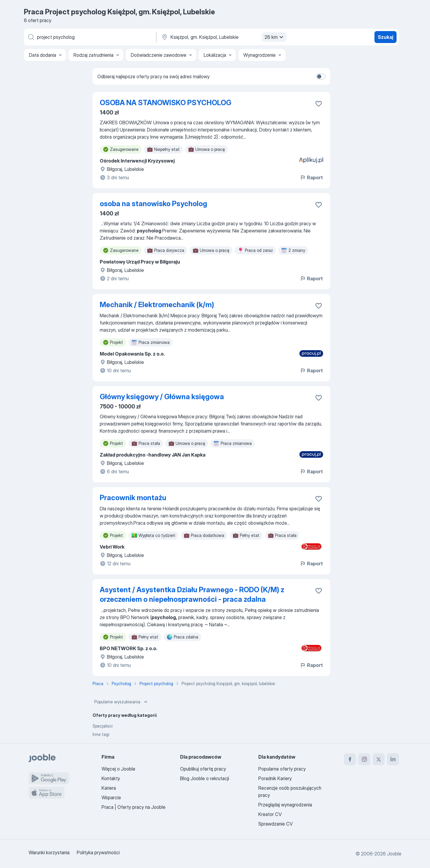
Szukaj (386, 37)
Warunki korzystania (49, 852)
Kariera (109, 788)
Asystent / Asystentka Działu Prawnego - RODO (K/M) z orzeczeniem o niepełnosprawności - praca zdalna (192, 594)
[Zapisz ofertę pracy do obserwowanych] (319, 104)
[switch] (321, 76)
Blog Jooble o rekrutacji (205, 778)
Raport (311, 177)
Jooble (394, 854)
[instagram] (364, 759)
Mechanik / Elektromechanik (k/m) (157, 305)
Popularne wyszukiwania (122, 702)
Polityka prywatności (98, 852)
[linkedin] (393, 759)
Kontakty (111, 778)
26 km (275, 37)
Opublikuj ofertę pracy (203, 769)
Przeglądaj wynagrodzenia (285, 805)
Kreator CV (270, 814)
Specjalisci (103, 726)
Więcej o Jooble (118, 769)
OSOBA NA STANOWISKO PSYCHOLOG (166, 103)
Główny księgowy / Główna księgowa (162, 397)
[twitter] (379, 759)
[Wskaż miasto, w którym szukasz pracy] (223, 37)
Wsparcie (111, 797)
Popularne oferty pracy (282, 769)
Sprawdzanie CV (275, 824)
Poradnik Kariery (275, 778)
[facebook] (350, 759)
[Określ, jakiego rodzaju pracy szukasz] (90, 37)
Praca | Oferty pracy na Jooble (133, 807)
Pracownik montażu (133, 498)
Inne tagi (101, 734)
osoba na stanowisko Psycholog (153, 204)
